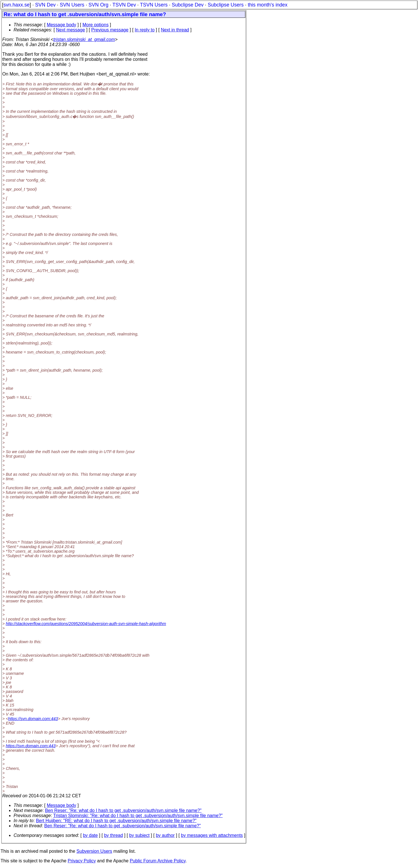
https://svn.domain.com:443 (33, 719)
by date (90, 835)
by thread (113, 835)
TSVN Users (154, 5)
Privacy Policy (82, 861)
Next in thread (175, 30)
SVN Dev (45, 5)
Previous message (110, 30)
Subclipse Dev (188, 5)
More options (96, 25)
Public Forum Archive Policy (158, 861)
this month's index (268, 5)
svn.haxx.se (17, 5)
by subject (139, 835)
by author (165, 835)
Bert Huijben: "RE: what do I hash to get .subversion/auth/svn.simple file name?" (116, 821)
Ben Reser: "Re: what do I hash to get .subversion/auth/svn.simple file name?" (123, 810)
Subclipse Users (226, 5)
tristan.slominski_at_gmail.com (84, 39)
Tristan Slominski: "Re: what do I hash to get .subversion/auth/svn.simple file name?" (138, 816)
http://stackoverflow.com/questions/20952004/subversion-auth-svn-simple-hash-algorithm (86, 624)
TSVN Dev (124, 5)
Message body (61, 25)
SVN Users (72, 5)
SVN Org (98, 5)
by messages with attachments (212, 835)
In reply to (145, 30)
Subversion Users (94, 851)
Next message (70, 30)
